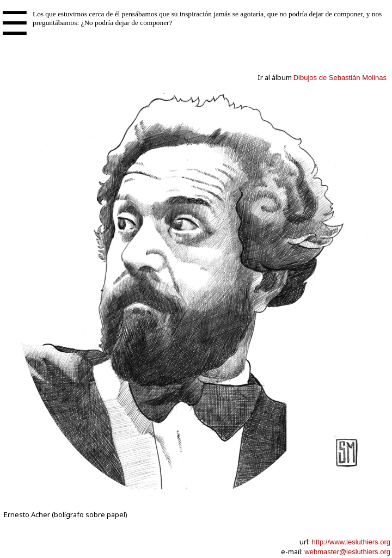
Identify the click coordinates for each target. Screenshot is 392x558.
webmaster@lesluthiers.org (347, 552)
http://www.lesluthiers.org (351, 542)
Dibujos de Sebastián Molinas (340, 78)
